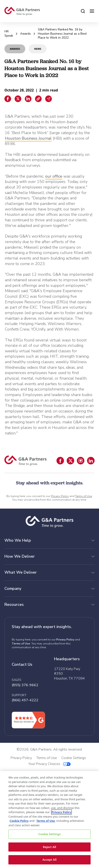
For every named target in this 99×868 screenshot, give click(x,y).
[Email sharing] (49, 99)
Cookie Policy (19, 821)
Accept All (50, 860)
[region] (49, 819)
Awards (25, 34)
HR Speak (9, 34)
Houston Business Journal (28, 138)
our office (54, 176)
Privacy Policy (60, 496)
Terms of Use (83, 496)
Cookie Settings (49, 834)
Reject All (50, 847)
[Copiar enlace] (38, 99)
